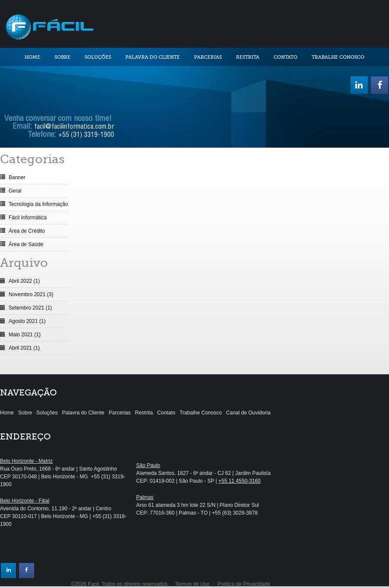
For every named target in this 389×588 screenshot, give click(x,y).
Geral (15, 191)
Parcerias (208, 57)
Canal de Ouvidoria (248, 413)
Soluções (98, 57)
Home (32, 57)
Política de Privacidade (244, 584)
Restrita (248, 57)
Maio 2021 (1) (25, 335)
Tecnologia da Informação (38, 204)
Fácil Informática (28, 218)
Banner (17, 177)
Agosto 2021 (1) (27, 321)
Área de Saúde (26, 244)
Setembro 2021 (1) (30, 308)
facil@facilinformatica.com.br (74, 127)
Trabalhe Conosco (338, 57)
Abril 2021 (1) (24, 348)
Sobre (62, 57)
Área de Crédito (27, 231)
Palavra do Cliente (153, 57)
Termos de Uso (192, 584)
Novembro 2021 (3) (31, 294)
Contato (285, 57)
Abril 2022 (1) (24, 281)
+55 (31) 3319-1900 (86, 136)
